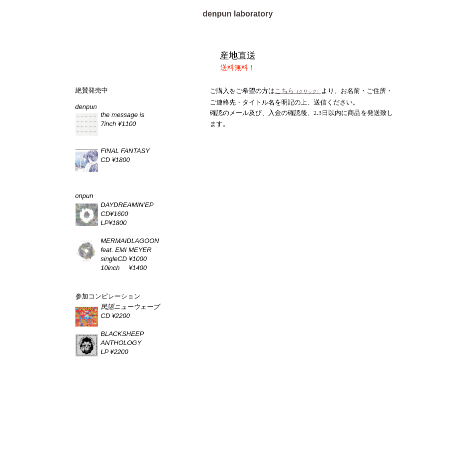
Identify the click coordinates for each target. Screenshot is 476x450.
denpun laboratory (238, 14)
